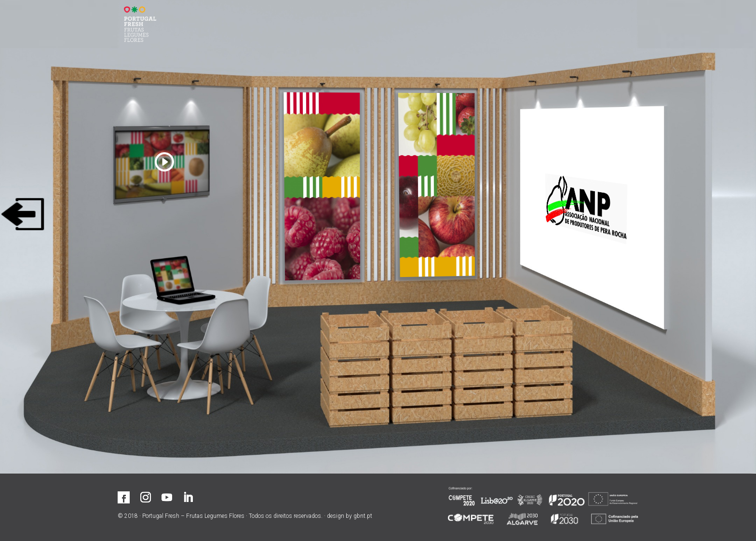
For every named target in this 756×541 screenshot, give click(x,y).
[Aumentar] (322, 187)
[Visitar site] (582, 206)
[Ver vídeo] (164, 154)
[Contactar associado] (182, 278)
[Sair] (23, 214)
